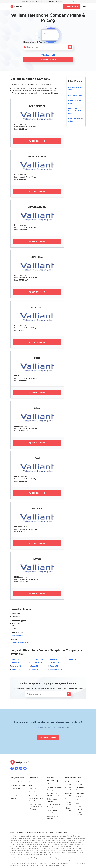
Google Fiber (81, 803)
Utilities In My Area (17, 789)
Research (14, 792)
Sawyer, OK (35, 669)
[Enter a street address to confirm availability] (47, 47)
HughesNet (80, 793)
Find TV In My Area (75, 95)
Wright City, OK (37, 663)
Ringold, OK (54, 666)
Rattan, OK (54, 659)
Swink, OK (73, 659)
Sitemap (13, 799)
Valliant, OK (16, 666)
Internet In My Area (17, 782)
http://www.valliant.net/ (20, 642)
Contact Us (33, 789)
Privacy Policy (34, 792)
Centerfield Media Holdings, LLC (60, 832)
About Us (32, 785)
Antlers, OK (16, 663)
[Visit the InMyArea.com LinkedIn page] (21, 768)
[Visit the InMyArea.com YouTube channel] (25, 768)
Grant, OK (35, 666)
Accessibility (33, 795)
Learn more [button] (69, 1)
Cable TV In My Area (18, 785)
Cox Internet (70, 799)
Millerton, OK (55, 663)
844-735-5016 (73, 6)
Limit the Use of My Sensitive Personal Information (36, 807)
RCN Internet (81, 797)
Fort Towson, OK (37, 659)
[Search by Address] (70, 47)
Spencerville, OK (56, 669)
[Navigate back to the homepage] (17, 6)
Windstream (80, 800)
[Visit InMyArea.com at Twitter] (16, 768)
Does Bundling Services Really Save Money (76, 111)
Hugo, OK (16, 659)
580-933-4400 (49, 60)
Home (31, 782)
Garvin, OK (16, 669)
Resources (14, 795)
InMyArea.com (21, 832)
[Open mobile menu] (84, 6)
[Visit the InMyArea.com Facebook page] (12, 768)
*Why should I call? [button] (48, 55)
